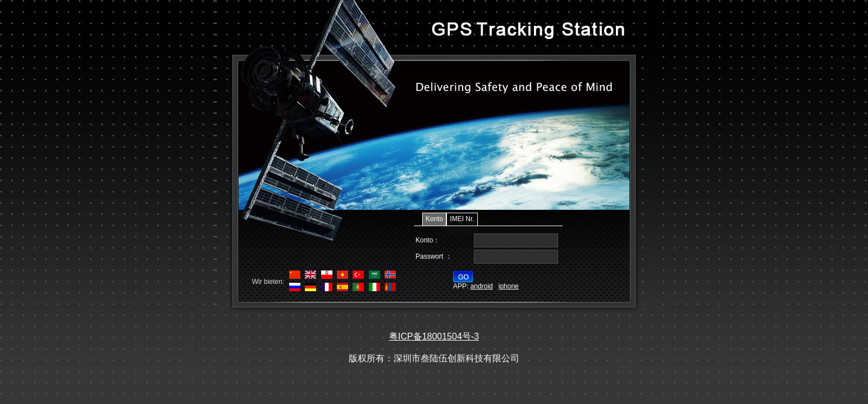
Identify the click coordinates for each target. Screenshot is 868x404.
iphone (509, 286)
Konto (434, 219)
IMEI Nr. (462, 219)
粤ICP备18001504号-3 (434, 336)
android (482, 286)
